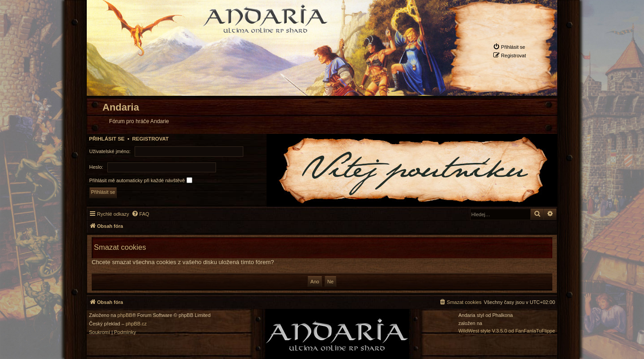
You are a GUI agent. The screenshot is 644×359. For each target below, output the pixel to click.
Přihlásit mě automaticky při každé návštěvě (141, 180)
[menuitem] (509, 47)
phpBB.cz (136, 324)
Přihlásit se (107, 139)
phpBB (125, 315)
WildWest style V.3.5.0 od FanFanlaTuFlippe (507, 331)
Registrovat (150, 139)
